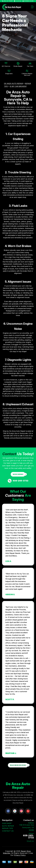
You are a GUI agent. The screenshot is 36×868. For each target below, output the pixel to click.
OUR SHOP (7, 823)
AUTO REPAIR (8, 826)
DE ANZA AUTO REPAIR (13, 84)
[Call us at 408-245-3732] (18, 481)
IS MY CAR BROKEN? (18, 86)
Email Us (30, 841)
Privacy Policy (20, 855)
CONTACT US (8, 831)
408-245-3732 (12, 436)
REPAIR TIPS (8, 828)
